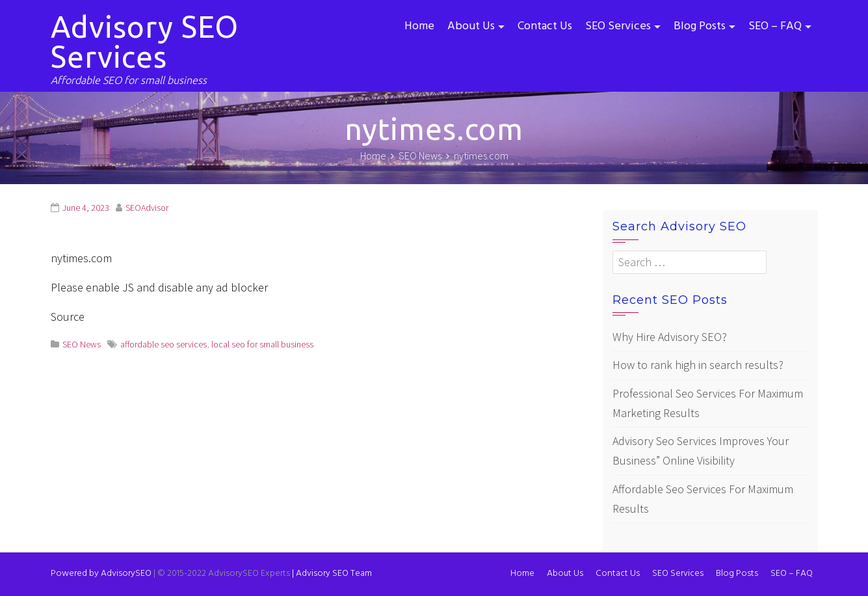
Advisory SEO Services (145, 42)
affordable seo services (164, 344)
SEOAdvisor (147, 208)
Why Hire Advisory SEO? (670, 337)
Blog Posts (700, 26)
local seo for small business (262, 344)
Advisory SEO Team (332, 574)
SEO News (82, 344)
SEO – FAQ (775, 26)
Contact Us (545, 26)
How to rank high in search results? (698, 365)
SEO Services (618, 26)
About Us (471, 26)
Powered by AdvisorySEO (101, 574)
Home (419, 26)
